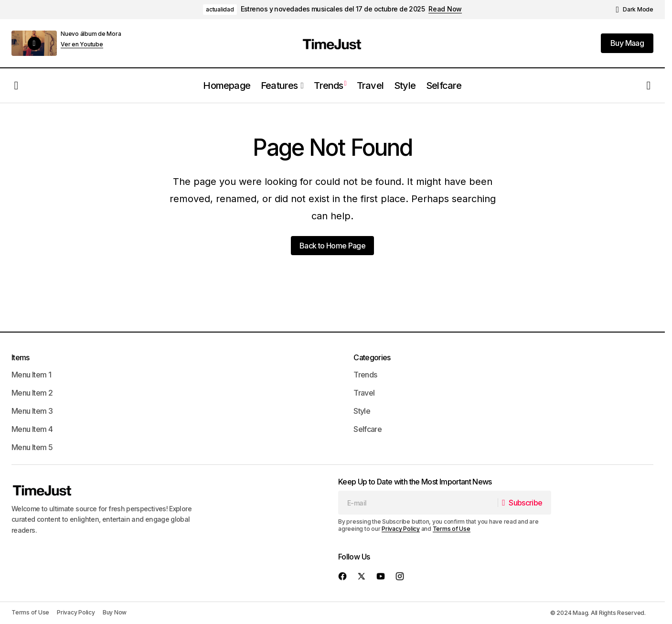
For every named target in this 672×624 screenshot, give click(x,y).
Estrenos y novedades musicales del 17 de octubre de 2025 (333, 9)
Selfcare (368, 429)
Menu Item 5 (32, 447)
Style (362, 411)
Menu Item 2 (32, 393)
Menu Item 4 (32, 429)
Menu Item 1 (31, 375)
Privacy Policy (401, 529)
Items (21, 357)
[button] (635, 10)
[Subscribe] (524, 503)
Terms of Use (452, 529)
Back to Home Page (332, 246)
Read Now (445, 9)
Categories (372, 357)
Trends (365, 375)
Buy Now (115, 612)
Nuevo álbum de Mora (91, 34)
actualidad (220, 9)
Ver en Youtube (82, 44)
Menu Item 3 (32, 411)
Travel (364, 393)
